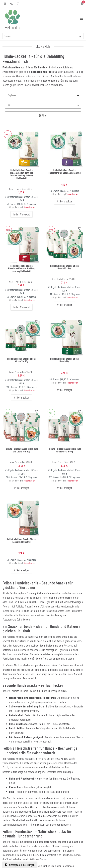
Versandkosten (29, 207)
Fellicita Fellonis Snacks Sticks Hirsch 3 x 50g (22, 360)
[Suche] (80, 37)
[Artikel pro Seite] (43, 105)
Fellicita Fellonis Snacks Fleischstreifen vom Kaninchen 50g (65, 172)
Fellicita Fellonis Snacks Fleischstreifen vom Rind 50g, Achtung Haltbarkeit (22, 269)
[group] (22, 148)
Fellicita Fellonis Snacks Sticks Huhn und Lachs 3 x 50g (65, 450)
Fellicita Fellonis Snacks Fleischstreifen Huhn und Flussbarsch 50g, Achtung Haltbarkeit (21, 174)
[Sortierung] (43, 95)
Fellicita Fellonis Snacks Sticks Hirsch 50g (64, 360)
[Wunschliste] (17, 3)
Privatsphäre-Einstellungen (20, 865)
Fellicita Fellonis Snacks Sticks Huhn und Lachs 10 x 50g (22, 450)
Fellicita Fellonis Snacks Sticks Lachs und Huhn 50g (22, 541)
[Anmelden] (5, 3)
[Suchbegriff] (43, 36)
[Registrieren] (11, 3)
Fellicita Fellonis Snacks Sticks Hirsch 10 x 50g (64, 267)
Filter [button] (43, 115)
